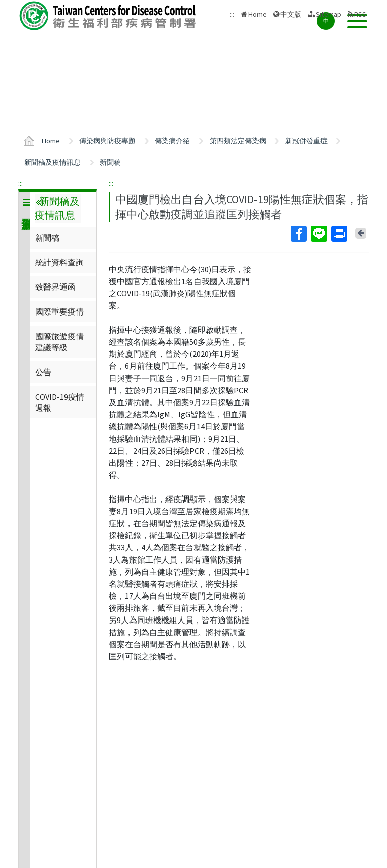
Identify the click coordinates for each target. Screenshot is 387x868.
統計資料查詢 (59, 262)
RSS (360, 14)
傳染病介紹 (172, 141)
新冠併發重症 (306, 141)
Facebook (298, 234)
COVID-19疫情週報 (60, 402)
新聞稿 (110, 162)
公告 (43, 372)
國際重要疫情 (59, 312)
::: (20, 183)
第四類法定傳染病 (238, 141)
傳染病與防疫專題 (107, 141)
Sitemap (329, 14)
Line (318, 234)
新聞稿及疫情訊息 (52, 162)
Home (257, 14)
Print (339, 234)
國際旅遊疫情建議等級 (59, 342)
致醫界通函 (55, 287)
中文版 (291, 14)
